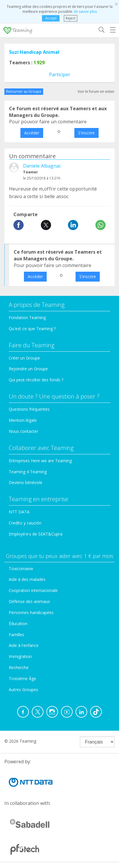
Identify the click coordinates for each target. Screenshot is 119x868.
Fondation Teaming (27, 318)
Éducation (18, 624)
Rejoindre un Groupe (28, 369)
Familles (16, 635)
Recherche (19, 667)
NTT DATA (19, 512)
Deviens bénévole (26, 482)
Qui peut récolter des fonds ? (36, 380)
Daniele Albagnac (42, 166)
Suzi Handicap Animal (34, 52)
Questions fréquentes (29, 409)
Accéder (32, 133)
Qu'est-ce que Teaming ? (32, 329)
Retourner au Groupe (24, 91)
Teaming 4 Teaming (28, 472)
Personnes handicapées (31, 612)
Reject (71, 18)
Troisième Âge (22, 678)
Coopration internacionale (33, 590)
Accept (51, 18)
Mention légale (23, 420)
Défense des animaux (29, 601)
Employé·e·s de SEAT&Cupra (36, 534)
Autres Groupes (23, 690)
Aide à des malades (27, 579)
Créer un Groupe (24, 358)
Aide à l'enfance (24, 645)
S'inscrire (86, 133)
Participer (60, 74)
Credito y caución (25, 523)
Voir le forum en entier (96, 91)
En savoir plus (85, 11)
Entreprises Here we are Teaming (40, 461)
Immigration (20, 656)
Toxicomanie (21, 569)
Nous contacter (23, 431)
